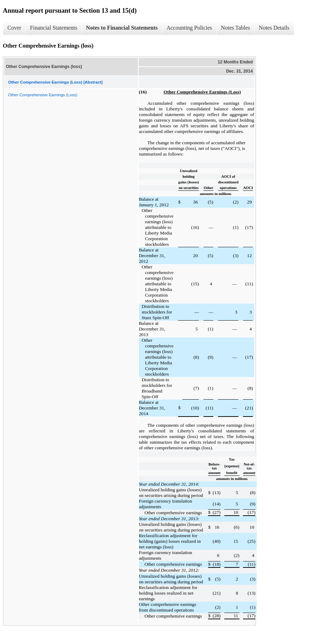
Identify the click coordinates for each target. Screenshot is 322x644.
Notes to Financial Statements (122, 28)
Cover (14, 28)
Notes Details (274, 28)
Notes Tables (235, 28)
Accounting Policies (189, 28)
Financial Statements (54, 28)
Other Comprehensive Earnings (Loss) (43, 95)
